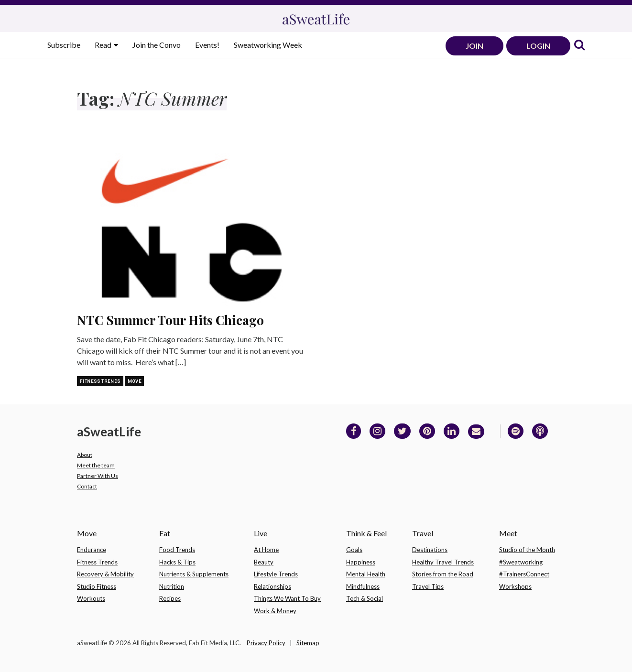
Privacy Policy (266, 643)
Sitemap (308, 643)
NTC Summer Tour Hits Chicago (170, 320)
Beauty (264, 562)
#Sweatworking (521, 562)
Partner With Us (98, 476)
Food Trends (177, 550)
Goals (354, 550)
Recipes (170, 598)
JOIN (474, 46)
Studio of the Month (527, 550)
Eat (165, 533)
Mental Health (366, 574)
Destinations (430, 550)
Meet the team (96, 465)
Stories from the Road (443, 574)
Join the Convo (157, 45)
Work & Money (275, 611)
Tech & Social (365, 598)
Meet (508, 533)
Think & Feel (366, 533)
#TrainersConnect (524, 574)
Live (261, 533)
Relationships (272, 586)
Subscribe (64, 45)
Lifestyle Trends (276, 574)
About (85, 455)
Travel (423, 533)
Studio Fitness (97, 586)
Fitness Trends (100, 381)
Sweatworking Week (268, 45)
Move (134, 381)
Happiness (361, 562)
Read (104, 45)
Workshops (515, 586)
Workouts (91, 598)
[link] (579, 46)
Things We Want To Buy (287, 598)
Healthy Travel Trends (443, 562)
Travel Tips (428, 586)
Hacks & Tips (177, 562)
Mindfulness (363, 586)
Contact (87, 486)
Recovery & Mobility (105, 574)
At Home (266, 550)
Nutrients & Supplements (194, 574)
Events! (207, 45)
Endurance (92, 550)
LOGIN (538, 46)
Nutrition (172, 586)
